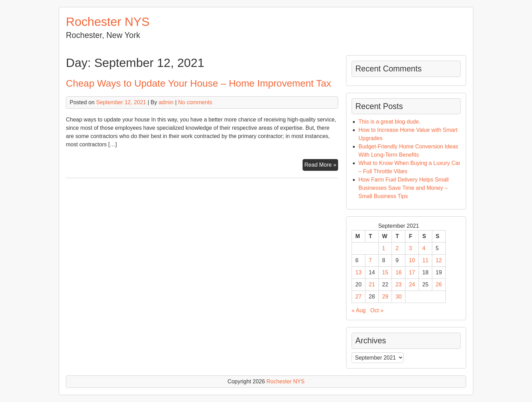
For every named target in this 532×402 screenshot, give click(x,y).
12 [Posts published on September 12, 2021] (439, 260)
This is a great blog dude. (390, 122)
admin (166, 102)
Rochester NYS (108, 22)
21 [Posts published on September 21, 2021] (372, 285)
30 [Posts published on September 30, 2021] (398, 297)
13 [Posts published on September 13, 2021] (358, 272)
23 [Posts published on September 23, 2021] (398, 285)
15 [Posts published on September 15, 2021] (385, 272)
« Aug (359, 310)
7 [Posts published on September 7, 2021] (370, 260)
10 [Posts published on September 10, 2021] (412, 260)
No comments (195, 102)
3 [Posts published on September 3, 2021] (410, 248)
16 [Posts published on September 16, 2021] (398, 272)
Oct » (377, 310)
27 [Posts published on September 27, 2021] (358, 297)
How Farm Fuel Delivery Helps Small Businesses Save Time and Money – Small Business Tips (403, 188)
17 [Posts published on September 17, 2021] (412, 272)
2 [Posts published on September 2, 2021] (397, 248)
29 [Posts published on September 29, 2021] (385, 297)
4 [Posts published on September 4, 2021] (424, 248)
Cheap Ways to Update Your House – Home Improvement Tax (199, 83)
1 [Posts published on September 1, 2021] (384, 248)
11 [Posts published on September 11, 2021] (425, 260)
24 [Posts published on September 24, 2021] (412, 285)
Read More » (321, 166)
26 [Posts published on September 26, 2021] (439, 285)
